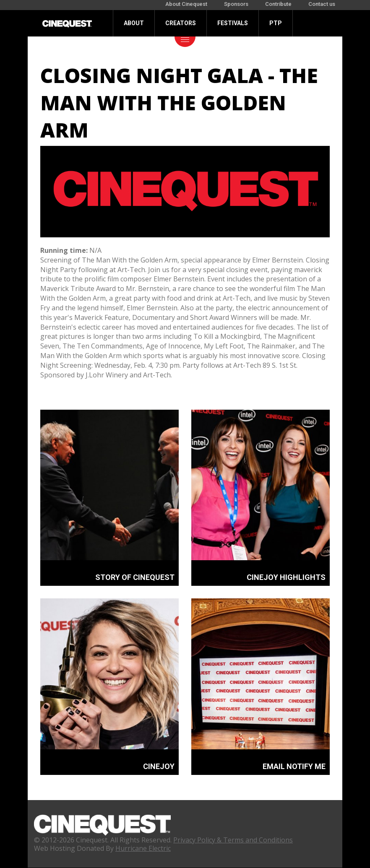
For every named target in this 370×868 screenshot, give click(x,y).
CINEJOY (159, 766)
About (134, 23)
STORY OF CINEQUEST (135, 577)
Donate (135, 49)
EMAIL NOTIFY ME (294, 766)
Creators (181, 23)
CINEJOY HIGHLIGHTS (286, 577)
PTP (276, 23)
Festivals (233, 23)
